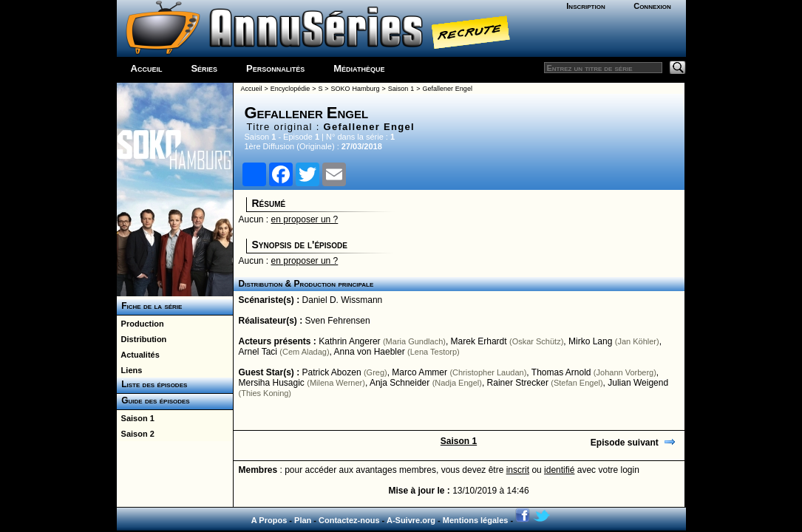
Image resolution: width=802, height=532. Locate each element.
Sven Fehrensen (338, 321)
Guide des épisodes (153, 400)
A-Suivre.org (411, 520)
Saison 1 (136, 418)
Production (140, 324)
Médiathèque (359, 68)
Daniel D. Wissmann (343, 300)
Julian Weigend (638, 383)
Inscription (585, 6)
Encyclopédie (290, 89)
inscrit (518, 470)
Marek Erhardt (479, 341)
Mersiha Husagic (272, 383)
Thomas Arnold (561, 372)
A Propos (269, 520)
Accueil (147, 68)
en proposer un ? (305, 219)
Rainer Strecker (518, 383)
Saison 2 (136, 434)
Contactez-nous (349, 520)
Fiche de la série (150, 306)
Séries (204, 68)
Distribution (142, 339)
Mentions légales (476, 520)
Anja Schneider (400, 383)
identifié (559, 470)
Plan (303, 520)
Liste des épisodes (152, 384)
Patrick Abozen (332, 372)
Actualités (138, 355)
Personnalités (275, 68)
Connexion (652, 6)
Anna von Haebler (370, 352)
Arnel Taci (258, 352)
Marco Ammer (419, 372)
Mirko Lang (590, 341)
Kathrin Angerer (349, 341)
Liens (130, 370)
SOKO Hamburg (356, 89)
